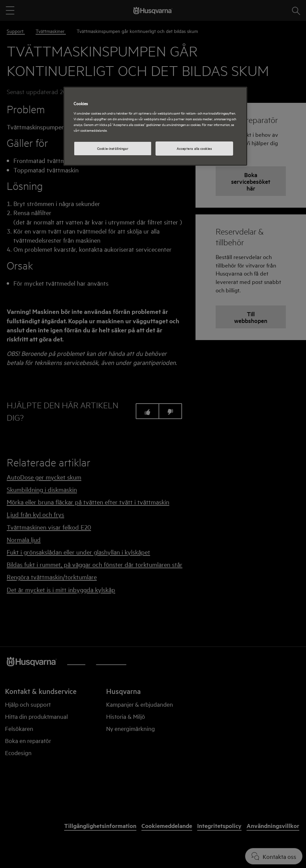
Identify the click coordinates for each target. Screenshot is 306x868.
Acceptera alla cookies (194, 148)
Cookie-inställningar (113, 148)
